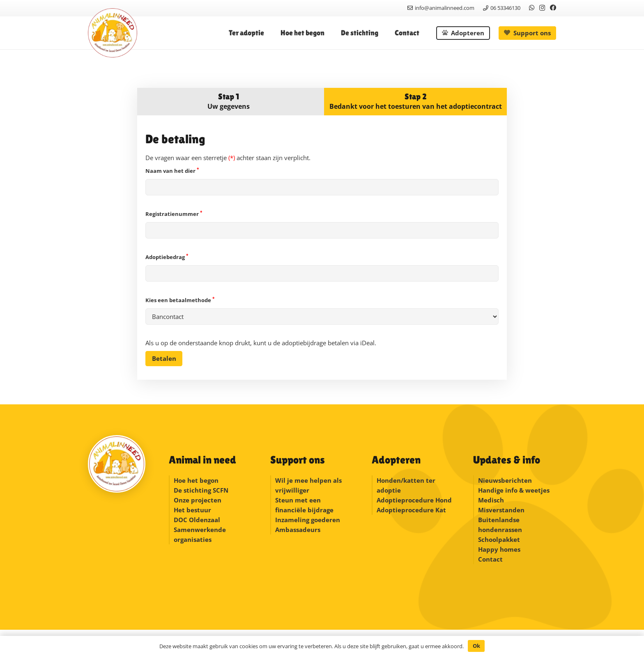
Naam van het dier (322, 181)
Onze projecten (198, 500)
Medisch (491, 500)
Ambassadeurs (298, 530)
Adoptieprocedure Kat (411, 510)
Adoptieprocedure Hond (414, 500)
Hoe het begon (196, 480)
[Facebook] (553, 8)
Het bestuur (192, 510)
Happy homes (499, 549)
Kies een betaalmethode (322, 311)
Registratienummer (322, 224)
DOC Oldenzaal (197, 520)
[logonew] (113, 33)
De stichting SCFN (201, 490)
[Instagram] (542, 8)
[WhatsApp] (532, 8)
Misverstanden (501, 510)
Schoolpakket (499, 539)
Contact (490, 559)
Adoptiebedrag (322, 267)
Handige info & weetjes (514, 490)
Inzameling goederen (308, 520)
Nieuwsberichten (505, 480)
